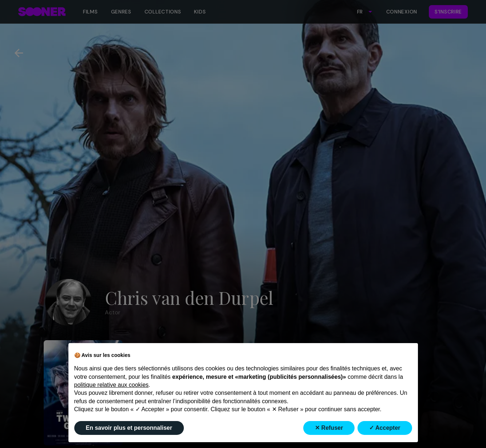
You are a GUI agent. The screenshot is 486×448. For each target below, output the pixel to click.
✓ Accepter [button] (385, 428)
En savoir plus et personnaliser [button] (129, 428)
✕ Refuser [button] (329, 428)
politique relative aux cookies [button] (112, 385)
